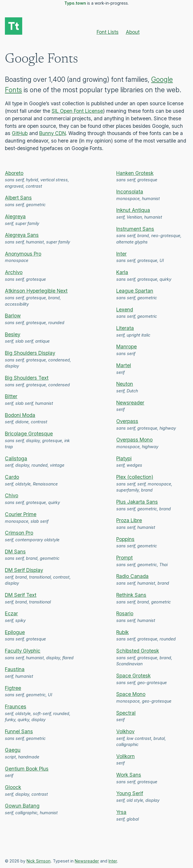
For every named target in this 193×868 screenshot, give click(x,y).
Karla (122, 272)
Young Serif (130, 793)
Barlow (13, 316)
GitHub (20, 133)
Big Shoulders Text (27, 378)
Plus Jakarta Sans (137, 502)
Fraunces (16, 707)
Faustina (15, 669)
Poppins (125, 539)
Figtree (13, 688)
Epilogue (15, 632)
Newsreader (130, 403)
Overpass (127, 421)
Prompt (124, 558)
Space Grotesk (133, 676)
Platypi (124, 458)
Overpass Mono (134, 440)
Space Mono (131, 694)
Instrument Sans (135, 229)
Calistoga (16, 458)
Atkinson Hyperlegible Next (36, 291)
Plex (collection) (135, 477)
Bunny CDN (53, 133)
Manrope (127, 347)
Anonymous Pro (23, 254)
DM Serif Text (21, 595)
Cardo (12, 477)
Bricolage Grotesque (29, 434)
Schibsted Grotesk (138, 651)
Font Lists (108, 32)
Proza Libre (129, 520)
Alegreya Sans (22, 235)
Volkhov (125, 731)
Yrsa (121, 812)
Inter (121, 254)
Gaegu (13, 750)
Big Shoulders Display (30, 353)
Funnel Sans (19, 731)
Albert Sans (18, 198)
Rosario (125, 613)
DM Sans (15, 552)
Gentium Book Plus (27, 769)
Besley (13, 334)
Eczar (11, 613)
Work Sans (129, 775)
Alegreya (15, 216)
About (133, 32)
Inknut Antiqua (133, 210)
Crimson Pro (19, 533)
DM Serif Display (24, 570)
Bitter (11, 396)
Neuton (125, 384)
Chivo (12, 495)
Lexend (125, 310)
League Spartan (135, 291)
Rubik (122, 632)
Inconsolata (130, 192)
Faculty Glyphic (23, 651)
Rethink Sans (131, 595)
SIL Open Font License (77, 111)
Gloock (13, 787)
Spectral (126, 713)
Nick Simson (39, 861)
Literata (125, 328)
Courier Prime (21, 514)
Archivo (14, 272)
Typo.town (75, 3)
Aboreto (14, 173)
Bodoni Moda (20, 415)
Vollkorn (125, 756)
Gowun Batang (22, 806)
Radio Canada (132, 576)
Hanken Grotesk (135, 173)
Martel (124, 365)
